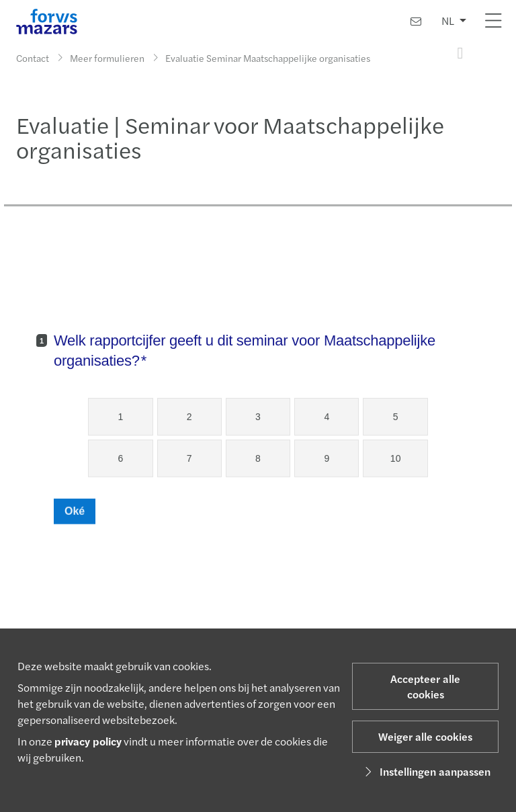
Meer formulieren (107, 58)
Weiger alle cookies (425, 736)
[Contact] (416, 21)
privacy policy (88, 741)
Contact (33, 58)
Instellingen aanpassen (426, 771)
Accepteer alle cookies (425, 686)
